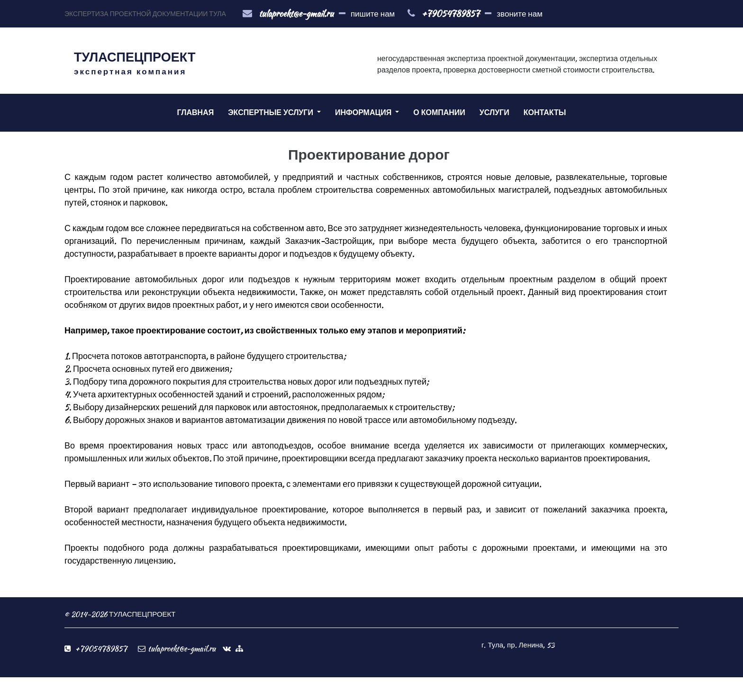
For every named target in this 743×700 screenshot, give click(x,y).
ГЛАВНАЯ (196, 112)
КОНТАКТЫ (545, 112)
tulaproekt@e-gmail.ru (296, 13)
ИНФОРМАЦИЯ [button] (364, 112)
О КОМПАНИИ (439, 112)
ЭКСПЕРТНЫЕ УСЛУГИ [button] (272, 112)
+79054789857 (451, 13)
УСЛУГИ (494, 112)
